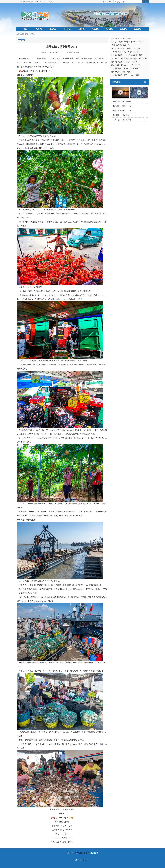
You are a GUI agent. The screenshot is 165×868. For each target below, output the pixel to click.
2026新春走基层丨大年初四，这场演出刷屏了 (127, 55)
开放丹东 (81, 29)
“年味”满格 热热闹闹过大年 (121, 45)
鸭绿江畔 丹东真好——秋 (122, 101)
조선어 (109, 2)
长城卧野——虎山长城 (121, 115)
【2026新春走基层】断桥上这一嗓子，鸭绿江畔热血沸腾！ (132, 58)
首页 (25, 29)
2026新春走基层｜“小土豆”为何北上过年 (126, 52)
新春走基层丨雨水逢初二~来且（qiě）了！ (126, 65)
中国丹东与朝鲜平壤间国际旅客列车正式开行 (127, 42)
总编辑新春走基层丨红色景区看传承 (124, 62)
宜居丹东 (123, 29)
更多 (145, 82)
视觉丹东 (137, 29)
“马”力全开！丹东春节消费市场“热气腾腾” (126, 49)
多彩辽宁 (53, 29)
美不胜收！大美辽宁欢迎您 (121, 39)
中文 (103, 2)
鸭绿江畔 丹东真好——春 (122, 111)
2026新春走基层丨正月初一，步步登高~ (125, 75)
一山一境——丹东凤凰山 (122, 120)
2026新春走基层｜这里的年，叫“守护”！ (126, 68)
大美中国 (39, 29)
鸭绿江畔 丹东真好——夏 (122, 106)
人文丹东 (109, 29)
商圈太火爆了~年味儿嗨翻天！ (122, 72)
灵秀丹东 (95, 29)
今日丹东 (67, 29)
